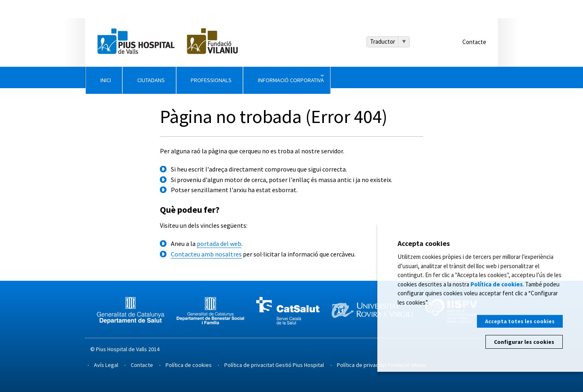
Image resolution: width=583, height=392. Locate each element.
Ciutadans (196, 77)
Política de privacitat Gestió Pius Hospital (274, 365)
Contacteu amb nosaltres (206, 254)
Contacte (474, 42)
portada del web (219, 244)
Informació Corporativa (406, 77)
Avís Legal (106, 365)
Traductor (383, 41)
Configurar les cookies (524, 342)
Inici (119, 77)
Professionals (289, 77)
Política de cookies (189, 365)
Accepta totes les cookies (520, 321)
